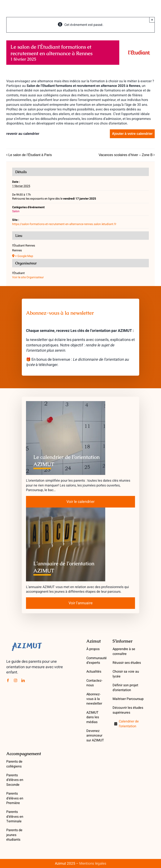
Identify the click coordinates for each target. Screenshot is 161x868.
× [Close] (152, 20)
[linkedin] (23, 680)
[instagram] (16, 680)
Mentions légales (93, 863)
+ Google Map (24, 256)
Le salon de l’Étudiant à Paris (30, 155)
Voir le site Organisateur (28, 277)
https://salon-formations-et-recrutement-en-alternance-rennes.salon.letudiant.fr (64, 224)
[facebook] (8, 680)
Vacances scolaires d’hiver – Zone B (126, 155)
